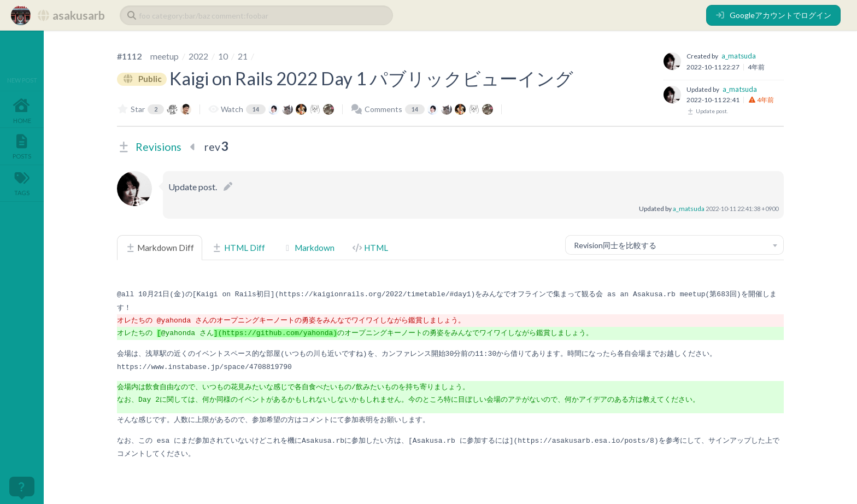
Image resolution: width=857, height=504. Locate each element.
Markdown (309, 248)
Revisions (159, 147)
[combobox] (674, 245)
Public (142, 79)
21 (243, 56)
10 (223, 56)
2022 (198, 56)
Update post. (707, 111)
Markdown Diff (160, 248)
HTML (370, 248)
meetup (165, 56)
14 (256, 109)
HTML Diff (238, 248)
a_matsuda (739, 56)
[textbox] (674, 245)
